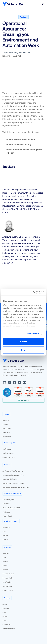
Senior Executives (9, 457)
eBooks (5, 562)
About (5, 604)
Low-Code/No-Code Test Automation (16, 487)
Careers (5, 616)
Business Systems (9, 500)
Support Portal (8, 590)
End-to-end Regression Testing (13, 483)
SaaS (4, 531)
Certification (7, 582)
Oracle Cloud (7, 516)
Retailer (5, 540)
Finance (5, 535)
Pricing (5, 424)
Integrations (7, 428)
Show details (33, 334)
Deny (23, 350)
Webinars (6, 553)
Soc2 (4, 612)
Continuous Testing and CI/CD (13, 475)
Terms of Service (9, 629)
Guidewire (6, 512)
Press (5, 620)
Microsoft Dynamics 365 (11, 508)
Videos (5, 566)
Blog (4, 557)
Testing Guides (8, 586)
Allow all (23, 342)
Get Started (7, 437)
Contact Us (6, 625)
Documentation (8, 578)
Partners (6, 608)
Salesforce (6, 504)
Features (6, 420)
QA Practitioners (8, 453)
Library (5, 570)
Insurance (6, 527)
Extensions (6, 433)
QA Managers (7, 449)
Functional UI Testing (10, 479)
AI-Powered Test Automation (13, 471)
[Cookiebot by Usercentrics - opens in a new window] (33, 292)
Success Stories (8, 574)
